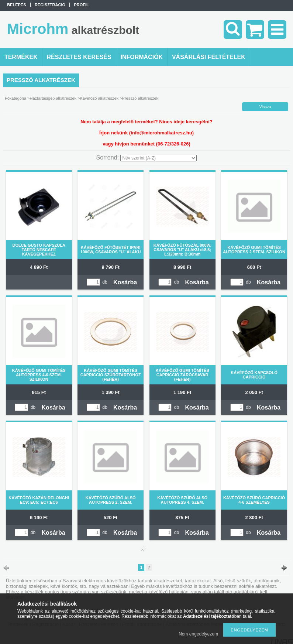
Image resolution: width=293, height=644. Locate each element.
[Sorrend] (158, 158)
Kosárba (125, 282)
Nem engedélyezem (198, 634)
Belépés (16, 5)
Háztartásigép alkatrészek (53, 98)
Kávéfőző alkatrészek (99, 98)
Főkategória (15, 98)
